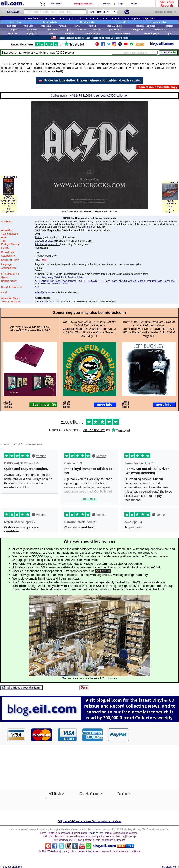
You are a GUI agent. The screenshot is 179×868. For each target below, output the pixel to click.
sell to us (13, 33)
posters (169, 26)
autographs (138, 30)
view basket (56, 4)
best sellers (123, 22)
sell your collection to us (56, 837)
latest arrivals (50, 22)
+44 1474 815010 (49, 302)
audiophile (32, 30)
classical (81, 30)
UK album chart (88, 22)
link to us (53, 833)
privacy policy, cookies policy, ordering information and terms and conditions (101, 852)
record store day (158, 22)
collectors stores (93, 33)
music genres (130, 833)
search (77, 833)
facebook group (151, 33)
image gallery (96, 833)
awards (96, 30)
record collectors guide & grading (87, 837)
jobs (170, 33)
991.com (78, 840)
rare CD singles (115, 26)
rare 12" (93, 26)
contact (106, 4)
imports (14, 30)
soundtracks (53, 30)
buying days (32, 33)
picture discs (115, 30)
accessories (65, 833)
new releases (17, 22)
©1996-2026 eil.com (49, 852)
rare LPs (63, 26)
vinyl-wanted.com (63, 840)
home (43, 833)
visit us (51, 33)
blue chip (11, 26)
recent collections (115, 837)
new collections (123, 33)
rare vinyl (46, 26)
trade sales (68, 33)
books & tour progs (145, 26)
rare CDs (28, 26)
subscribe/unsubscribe (114, 840)
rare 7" (78, 26)
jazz (69, 30)
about (134, 4)
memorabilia (160, 30)
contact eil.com (92, 840)
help (120, 4)
